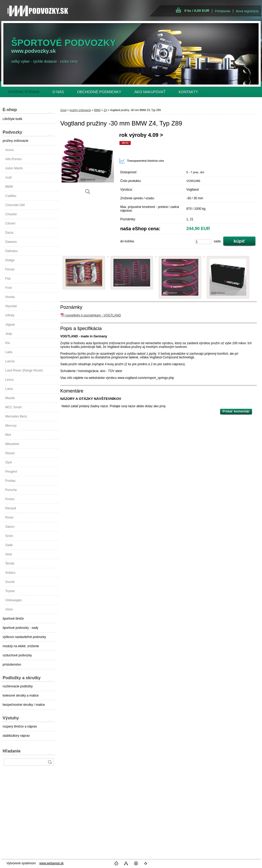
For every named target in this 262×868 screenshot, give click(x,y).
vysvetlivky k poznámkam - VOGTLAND (91, 315)
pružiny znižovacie (15, 141)
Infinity (10, 315)
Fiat (8, 279)
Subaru (10, 573)
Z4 (105, 110)
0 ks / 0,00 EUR (197, 11)
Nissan (10, 453)
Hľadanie (12, 751)
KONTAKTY (188, 92)
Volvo (9, 609)
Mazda (10, 398)
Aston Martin (14, 168)
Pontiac (10, 481)
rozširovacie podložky (18, 686)
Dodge (10, 260)
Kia (7, 343)
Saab (9, 545)
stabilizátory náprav (16, 736)
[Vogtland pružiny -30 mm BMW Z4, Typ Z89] (88, 165)
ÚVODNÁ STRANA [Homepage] (24, 92)
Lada (9, 352)
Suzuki (10, 582)
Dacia (9, 233)
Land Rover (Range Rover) (24, 370)
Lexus (9, 380)
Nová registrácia (247, 11)
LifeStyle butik (12, 119)
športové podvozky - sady (20, 628)
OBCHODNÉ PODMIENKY (99, 92)
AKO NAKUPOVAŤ (150, 92)
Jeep (9, 334)
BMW (9, 187)
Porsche (11, 490)
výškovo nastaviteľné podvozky (24, 637)
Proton (10, 499)
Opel (9, 462)
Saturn (10, 527)
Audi (8, 177)
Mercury (11, 426)
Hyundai (11, 306)
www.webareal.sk (51, 863)
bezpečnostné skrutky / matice (24, 705)
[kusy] (203, 242)
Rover (9, 517)
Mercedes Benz (16, 416)
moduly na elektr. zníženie (21, 646)
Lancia (10, 361)
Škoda (10, 563)
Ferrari (10, 269)
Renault (11, 508)
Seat (9, 554)
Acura (9, 150)
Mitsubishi (12, 444)
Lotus (9, 389)
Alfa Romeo (13, 159)
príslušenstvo (12, 665)
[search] (50, 762)
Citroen (10, 223)
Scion (9, 536)
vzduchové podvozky (17, 655)
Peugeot (11, 472)
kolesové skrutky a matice (21, 696)
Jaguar (10, 325)
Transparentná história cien (142, 161)
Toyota (10, 591)
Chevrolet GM (15, 205)
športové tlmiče (13, 619)
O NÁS (58, 92)
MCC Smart (13, 407)
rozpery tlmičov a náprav (20, 726)
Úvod (63, 110)
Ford (9, 288)
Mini (8, 435)
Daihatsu (11, 251)
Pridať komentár (236, 411)
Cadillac (11, 196)
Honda (10, 297)
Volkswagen (14, 600)
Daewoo (11, 242)
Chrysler (11, 214)
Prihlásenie (223, 11)
